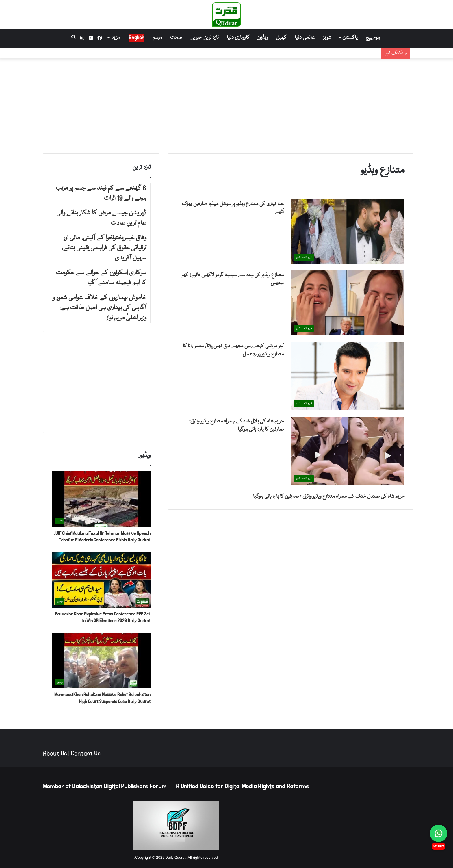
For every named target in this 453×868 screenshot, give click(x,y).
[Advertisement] (226, 104)
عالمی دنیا (305, 38)
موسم (157, 38)
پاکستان (350, 38)
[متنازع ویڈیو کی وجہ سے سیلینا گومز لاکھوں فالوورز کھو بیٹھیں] (348, 303)
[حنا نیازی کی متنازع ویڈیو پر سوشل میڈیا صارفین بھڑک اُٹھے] (348, 231)
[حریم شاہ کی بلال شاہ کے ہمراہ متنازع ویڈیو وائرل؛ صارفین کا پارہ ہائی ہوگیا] (348, 451)
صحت (176, 38)
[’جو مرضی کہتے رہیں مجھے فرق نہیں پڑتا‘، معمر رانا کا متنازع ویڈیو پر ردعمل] (348, 376)
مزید (116, 38)
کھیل (281, 38)
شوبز (327, 38)
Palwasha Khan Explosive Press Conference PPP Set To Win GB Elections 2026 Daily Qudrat (103, 617)
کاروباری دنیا (238, 38)
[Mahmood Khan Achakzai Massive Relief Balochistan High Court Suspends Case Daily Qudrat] (101, 660)
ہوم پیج (373, 38)
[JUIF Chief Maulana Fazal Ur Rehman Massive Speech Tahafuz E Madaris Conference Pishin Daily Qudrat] (101, 499)
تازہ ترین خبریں (205, 38)
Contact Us (86, 754)
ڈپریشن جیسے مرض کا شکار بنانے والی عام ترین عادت (319, 57)
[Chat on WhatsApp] (439, 833)
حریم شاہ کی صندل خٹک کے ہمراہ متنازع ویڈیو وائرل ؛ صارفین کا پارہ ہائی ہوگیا (329, 497)
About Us (55, 754)
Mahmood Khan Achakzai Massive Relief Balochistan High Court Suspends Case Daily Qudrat (102, 698)
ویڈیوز (263, 38)
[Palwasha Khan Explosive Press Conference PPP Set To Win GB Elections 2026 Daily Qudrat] (101, 580)
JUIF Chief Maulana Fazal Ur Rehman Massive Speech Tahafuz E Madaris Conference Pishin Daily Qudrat (102, 537)
